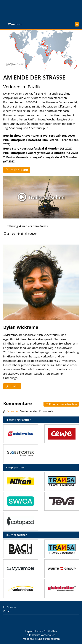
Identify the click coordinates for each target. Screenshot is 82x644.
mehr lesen (17, 170)
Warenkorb (15, 24)
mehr (12, 386)
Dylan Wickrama (21, 327)
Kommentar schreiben (61, 404)
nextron (55, 639)
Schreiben (13, 411)
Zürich (7, 611)
